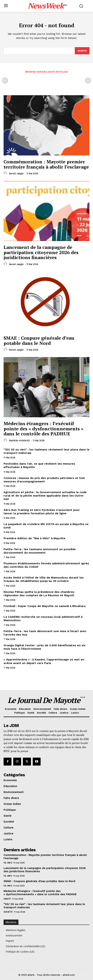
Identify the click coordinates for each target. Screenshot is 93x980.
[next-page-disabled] (88, 81)
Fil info (8, 863)
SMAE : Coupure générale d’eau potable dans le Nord (39, 340)
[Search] (82, 51)
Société (8, 912)
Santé (7, 899)
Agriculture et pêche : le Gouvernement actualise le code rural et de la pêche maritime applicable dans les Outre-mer (45, 496)
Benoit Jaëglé (16, 173)
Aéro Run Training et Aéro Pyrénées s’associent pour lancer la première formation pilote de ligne (42, 512)
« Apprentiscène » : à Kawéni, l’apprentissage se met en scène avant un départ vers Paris (44, 661)
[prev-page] (5, 81)
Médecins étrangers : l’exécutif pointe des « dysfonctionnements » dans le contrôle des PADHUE (43, 428)
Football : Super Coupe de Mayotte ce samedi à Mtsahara (45, 606)
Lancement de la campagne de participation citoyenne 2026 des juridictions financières (41, 252)
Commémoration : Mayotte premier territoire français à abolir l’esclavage (46, 164)
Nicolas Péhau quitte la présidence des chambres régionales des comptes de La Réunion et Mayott (39, 594)
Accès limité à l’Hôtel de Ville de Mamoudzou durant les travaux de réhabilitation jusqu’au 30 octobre (44, 579)
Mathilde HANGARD (19, 441)
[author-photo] (6, 173)
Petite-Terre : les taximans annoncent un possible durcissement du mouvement (40, 551)
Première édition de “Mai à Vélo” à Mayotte (34, 538)
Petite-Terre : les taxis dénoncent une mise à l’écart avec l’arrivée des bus (45, 633)
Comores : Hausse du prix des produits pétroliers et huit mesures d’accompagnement (44, 480)
